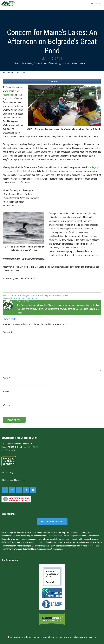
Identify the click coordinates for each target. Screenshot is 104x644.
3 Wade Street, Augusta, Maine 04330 (17, 444)
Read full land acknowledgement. (51, 549)
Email (6, 392)
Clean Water (22, 298)
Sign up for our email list (52, 522)
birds (15, 298)
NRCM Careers (7, 480)
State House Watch (70, 63)
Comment (8, 332)
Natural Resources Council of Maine (8, 5)
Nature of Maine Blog (51, 63)
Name (6, 378)
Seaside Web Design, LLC (86, 637)
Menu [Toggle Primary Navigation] (95, 4)
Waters (83, 63)
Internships (20, 480)
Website (7, 405)
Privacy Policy (7, 473)
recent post (8, 95)
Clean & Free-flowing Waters (27, 63)
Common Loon (32, 298)
